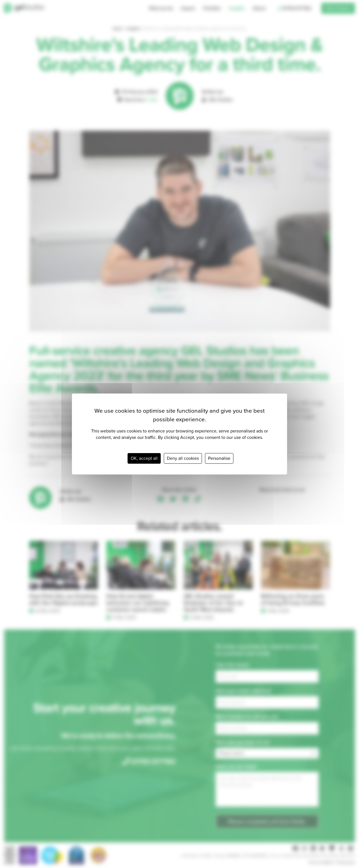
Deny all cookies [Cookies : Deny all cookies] (183, 458)
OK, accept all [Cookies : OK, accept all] (144, 458)
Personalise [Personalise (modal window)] (219, 458)
